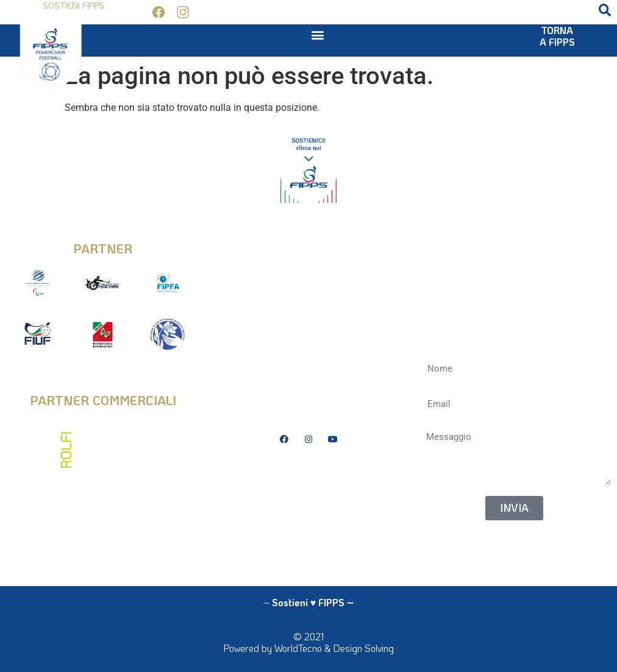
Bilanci (308, 493)
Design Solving (363, 648)
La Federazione (308, 529)
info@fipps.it (308, 240)
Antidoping (308, 511)
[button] (605, 10)
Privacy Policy (308, 474)
